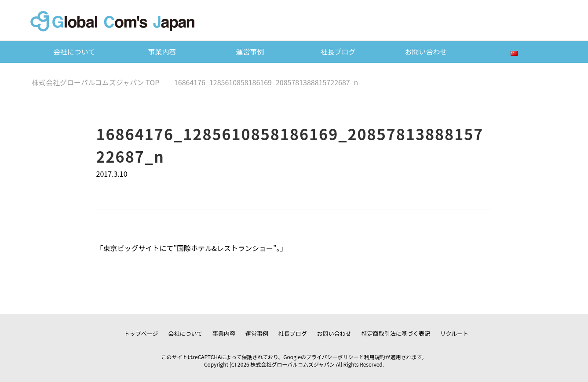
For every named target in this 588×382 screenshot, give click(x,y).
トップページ (141, 333)
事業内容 (162, 51)
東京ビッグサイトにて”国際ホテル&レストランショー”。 (192, 248)
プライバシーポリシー (332, 357)
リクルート (455, 333)
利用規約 (375, 357)
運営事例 (250, 51)
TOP (95, 82)
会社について (74, 51)
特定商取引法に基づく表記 (396, 333)
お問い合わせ (426, 51)
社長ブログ (338, 51)
